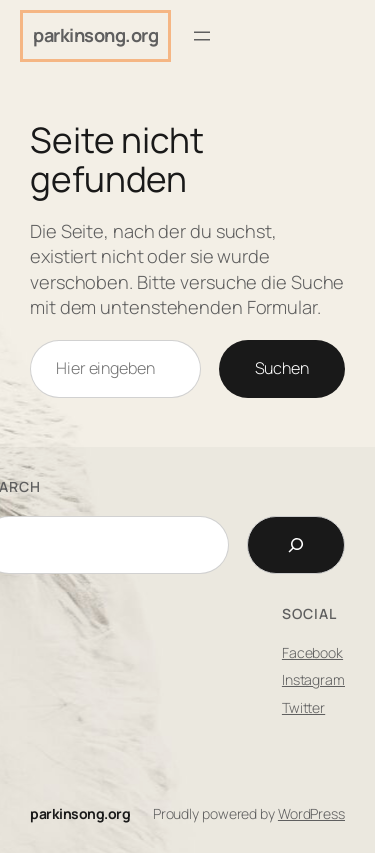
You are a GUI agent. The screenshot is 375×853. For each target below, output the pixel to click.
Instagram (313, 679)
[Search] (296, 545)
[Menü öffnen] (202, 36)
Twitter (303, 707)
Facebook (312, 652)
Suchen (282, 368)
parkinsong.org (95, 35)
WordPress (311, 813)
